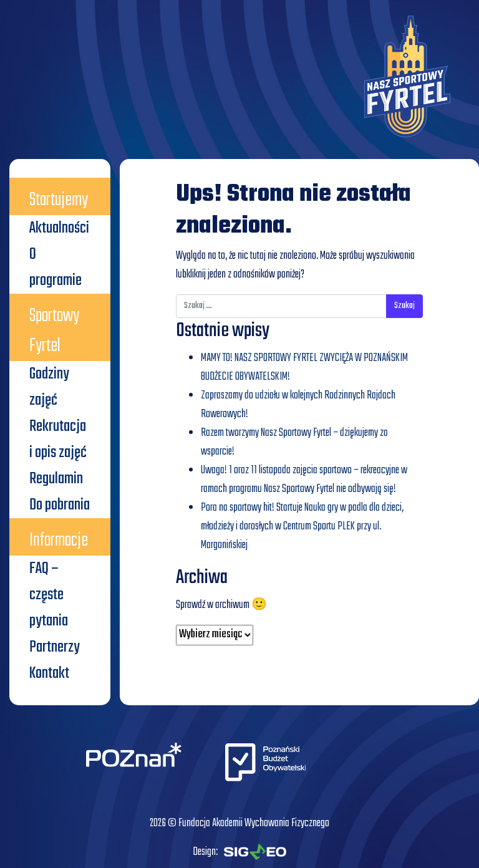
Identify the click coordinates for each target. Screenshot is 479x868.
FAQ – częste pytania (49, 595)
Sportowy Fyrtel (54, 331)
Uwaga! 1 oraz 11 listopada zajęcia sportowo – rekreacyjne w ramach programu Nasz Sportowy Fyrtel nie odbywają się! (304, 480)
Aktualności (59, 228)
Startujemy (59, 200)
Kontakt (49, 673)
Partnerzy (55, 647)
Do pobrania (60, 505)
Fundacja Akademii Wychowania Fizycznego (254, 823)
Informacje (59, 541)
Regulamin (56, 479)
